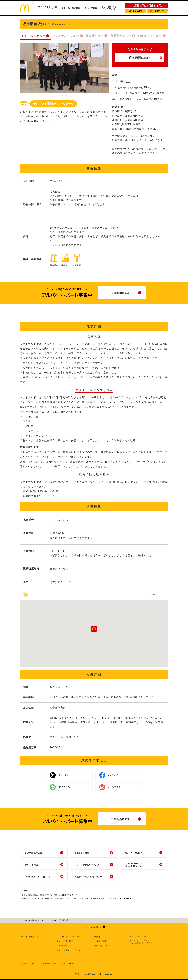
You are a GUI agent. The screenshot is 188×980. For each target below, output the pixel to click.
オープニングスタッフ (139, 937)
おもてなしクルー (34, 36)
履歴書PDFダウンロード (71, 895)
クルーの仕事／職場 (71, 8)
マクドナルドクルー (66, 36)
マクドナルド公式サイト (30, 964)
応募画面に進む (140, 58)
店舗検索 (97, 937)
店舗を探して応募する (146, 6)
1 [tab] (62, 96)
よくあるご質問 (135, 11)
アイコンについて (154, 594)
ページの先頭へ (93, 927)
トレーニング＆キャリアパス (109, 8)
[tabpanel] (65, 68)
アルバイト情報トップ (29, 937)
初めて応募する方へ (157, 11)
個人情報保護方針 (50, 964)
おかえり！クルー (150, 36)
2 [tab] (67, 96)
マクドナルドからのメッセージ (47, 8)
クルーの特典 (91, 8)
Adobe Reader (126, 898)
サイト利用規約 (66, 964)
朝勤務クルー (95, 36)
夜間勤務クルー (121, 36)
